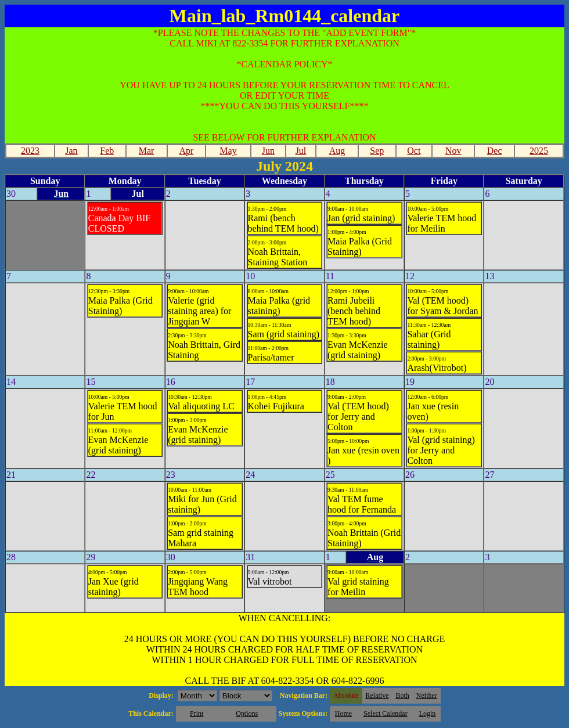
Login (428, 713)
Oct (414, 151)
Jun (268, 151)
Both (403, 695)
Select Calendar (386, 713)
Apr (187, 151)
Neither (427, 695)
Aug (337, 151)
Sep (377, 151)
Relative (377, 695)
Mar (147, 151)
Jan (71, 151)
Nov (453, 151)
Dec (495, 151)
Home (343, 713)
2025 (539, 151)
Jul (301, 151)
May (228, 151)
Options (247, 713)
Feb (107, 151)
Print (197, 713)
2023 (30, 151)
